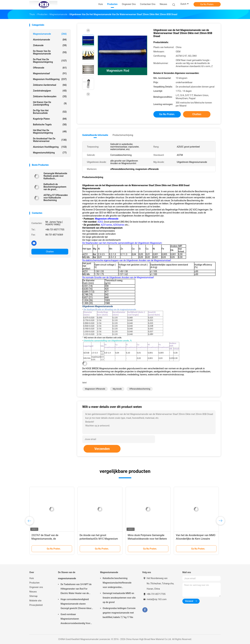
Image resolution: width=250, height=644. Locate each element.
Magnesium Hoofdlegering (50, 79)
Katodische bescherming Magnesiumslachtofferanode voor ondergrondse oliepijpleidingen (117, 583)
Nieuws (33, 592)
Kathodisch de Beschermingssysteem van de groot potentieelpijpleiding (55, 187)
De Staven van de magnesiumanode (50, 52)
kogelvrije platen (50, 119)
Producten (34, 583)
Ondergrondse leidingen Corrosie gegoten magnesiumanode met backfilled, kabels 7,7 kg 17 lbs (119, 613)
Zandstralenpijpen (50, 91)
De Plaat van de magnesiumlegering (50, 61)
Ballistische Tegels (50, 125)
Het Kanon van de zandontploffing (50, 103)
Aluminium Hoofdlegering (50, 147)
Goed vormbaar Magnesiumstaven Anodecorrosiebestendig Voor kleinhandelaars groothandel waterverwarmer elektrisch (75, 619)
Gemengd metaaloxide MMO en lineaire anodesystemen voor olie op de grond (119, 598)
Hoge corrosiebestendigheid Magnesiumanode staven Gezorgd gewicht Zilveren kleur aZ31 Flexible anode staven (76, 604)
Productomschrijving (123, 135)
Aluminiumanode (50, 40)
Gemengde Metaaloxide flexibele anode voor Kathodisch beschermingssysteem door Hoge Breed (55, 176)
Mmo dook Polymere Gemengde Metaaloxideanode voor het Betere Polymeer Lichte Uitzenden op (147, 539)
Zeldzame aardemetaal (50, 85)
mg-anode (117, 389)
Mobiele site (35, 601)
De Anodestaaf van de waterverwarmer (50, 140)
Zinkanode (50, 45)
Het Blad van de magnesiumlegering (50, 132)
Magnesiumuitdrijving (50, 153)
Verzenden (102, 449)
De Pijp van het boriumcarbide (50, 112)
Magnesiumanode (50, 34)
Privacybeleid (36, 605)
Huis (32, 578)
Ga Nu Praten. (207, 4)
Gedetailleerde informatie (95, 135)
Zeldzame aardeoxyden (50, 96)
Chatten (50, 252)
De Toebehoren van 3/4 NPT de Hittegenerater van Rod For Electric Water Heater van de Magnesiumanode (76, 589)
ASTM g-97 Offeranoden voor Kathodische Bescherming (56, 198)
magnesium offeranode (95, 389)
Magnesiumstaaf (50, 73)
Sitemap (33, 596)
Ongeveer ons (36, 587)
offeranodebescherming (140, 389)
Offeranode (50, 68)
